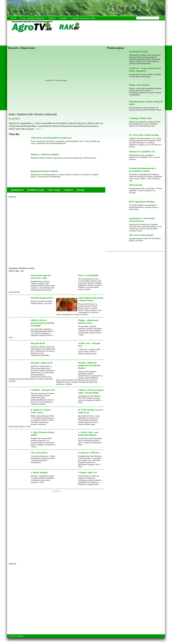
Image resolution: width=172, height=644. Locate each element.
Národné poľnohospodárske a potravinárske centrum (142, 170)
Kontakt (63, 18)
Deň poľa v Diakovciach (46, 114)
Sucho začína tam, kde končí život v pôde (41, 277)
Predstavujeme (115, 48)
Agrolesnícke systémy (139, 52)
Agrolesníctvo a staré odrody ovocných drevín (142, 220)
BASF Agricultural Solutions (142, 202)
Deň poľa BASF (38, 343)
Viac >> (39, 129)
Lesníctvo (68, 190)
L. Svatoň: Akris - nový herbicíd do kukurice (89, 434)
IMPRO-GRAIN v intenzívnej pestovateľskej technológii (42, 323)
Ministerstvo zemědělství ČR (142, 152)
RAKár (52, 18)
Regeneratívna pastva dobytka (44, 171)
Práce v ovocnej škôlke (88, 275)
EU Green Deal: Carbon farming (144, 135)
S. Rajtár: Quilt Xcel (87, 473)
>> (60, 491)
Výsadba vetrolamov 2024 (83, 18)
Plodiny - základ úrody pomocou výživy (88, 322)
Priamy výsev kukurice (139, 85)
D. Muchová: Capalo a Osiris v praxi (41, 411)
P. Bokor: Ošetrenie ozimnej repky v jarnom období (91, 391)
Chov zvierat (54, 190)
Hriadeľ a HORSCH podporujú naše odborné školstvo (89, 365)
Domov (12, 114)
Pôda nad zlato (136, 185)
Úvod (13, 18)
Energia (80, 190)
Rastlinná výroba (25, 114)
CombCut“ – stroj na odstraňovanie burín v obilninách (145, 70)
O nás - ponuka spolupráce (32, 18)
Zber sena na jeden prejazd (141, 235)
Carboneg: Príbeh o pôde (140, 118)
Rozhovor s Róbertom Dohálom (45, 154)
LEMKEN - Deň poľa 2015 (43, 390)
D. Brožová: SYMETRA (89, 453)
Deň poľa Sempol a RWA (42, 298)
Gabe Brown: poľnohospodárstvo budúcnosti (51, 138)
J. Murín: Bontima (39, 473)
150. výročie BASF (39, 453)
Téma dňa (14, 134)
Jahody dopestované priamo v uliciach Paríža (91, 299)
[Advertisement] (36, 231)
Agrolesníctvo (17, 190)
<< (52, 491)
